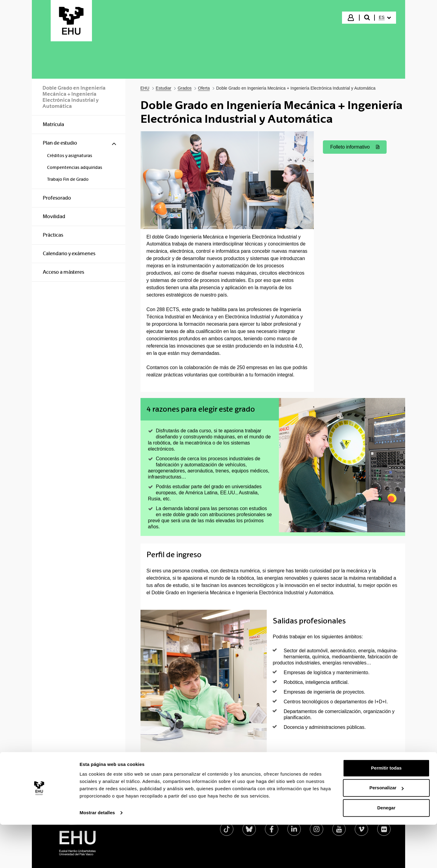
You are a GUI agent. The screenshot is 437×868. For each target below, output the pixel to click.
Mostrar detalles (97, 856)
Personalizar (386, 831)
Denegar (386, 851)
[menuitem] (385, 18)
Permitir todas (386, 811)
